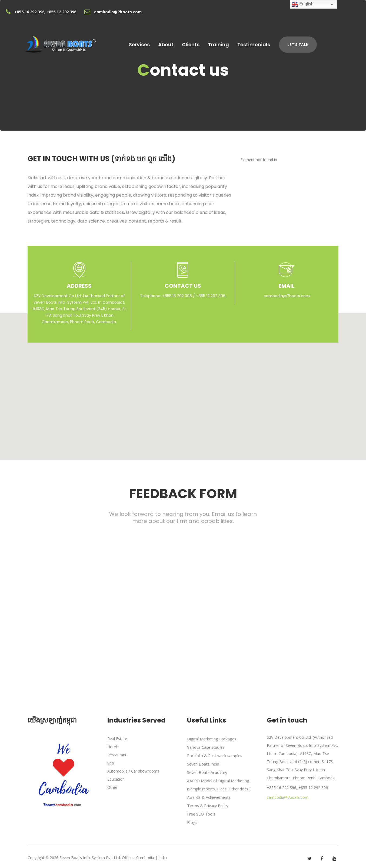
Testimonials (280, 43)
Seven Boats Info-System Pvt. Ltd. (89, 855)
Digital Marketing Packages (211, 739)
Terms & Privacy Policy (207, 804)
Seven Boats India (203, 763)
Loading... (183, 600)
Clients (212, 43)
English (303, 4)
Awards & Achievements (208, 795)
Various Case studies (205, 747)
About (184, 43)
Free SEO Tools (201, 812)
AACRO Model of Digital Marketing (217, 779)
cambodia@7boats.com (287, 296)
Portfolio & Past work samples (214, 755)
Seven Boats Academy (207, 771)
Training (242, 43)
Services (156, 43)
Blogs (192, 820)
